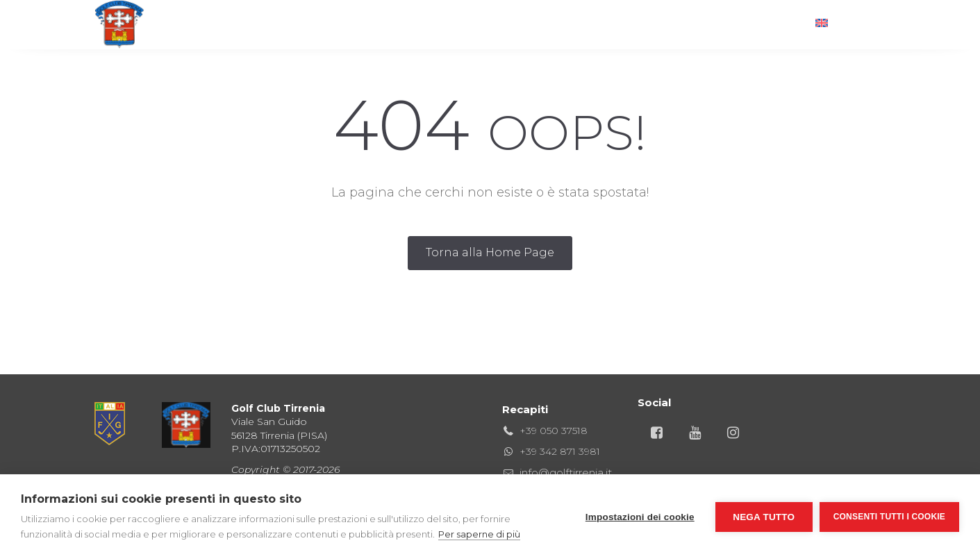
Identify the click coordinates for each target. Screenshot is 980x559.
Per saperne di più (479, 534)
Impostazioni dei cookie (640, 517)
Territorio (650, 24)
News (722, 24)
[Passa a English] (844, 24)
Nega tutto (764, 517)
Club (373, 24)
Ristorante (445, 24)
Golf (318, 24)
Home (262, 24)
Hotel (575, 24)
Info (776, 24)
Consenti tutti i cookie (889, 517)
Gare (517, 24)
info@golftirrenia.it (566, 473)
